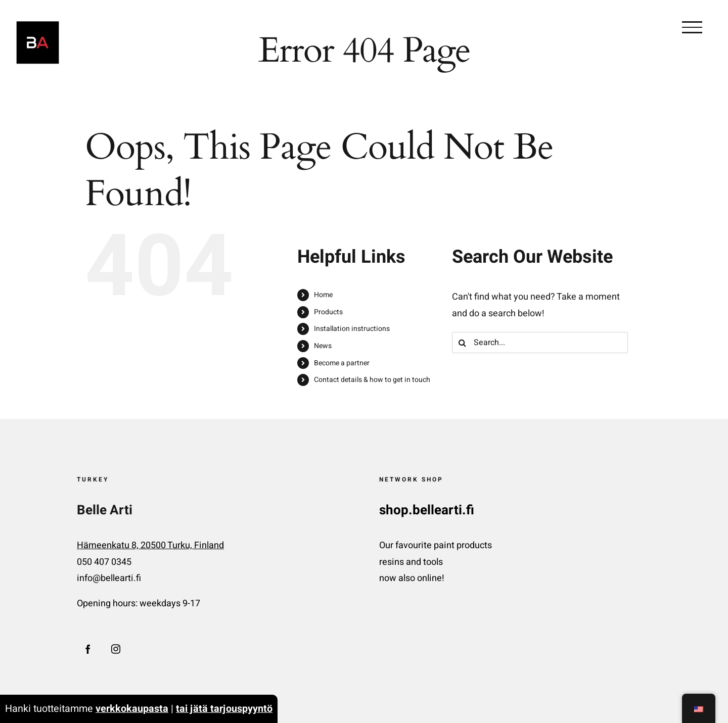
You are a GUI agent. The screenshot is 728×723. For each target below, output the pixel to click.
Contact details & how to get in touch (372, 380)
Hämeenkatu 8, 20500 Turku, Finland (150, 545)
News (323, 346)
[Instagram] (116, 649)
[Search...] (540, 343)
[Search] (463, 343)
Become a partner (342, 363)
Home (323, 295)
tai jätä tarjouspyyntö (224, 709)
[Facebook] (88, 649)
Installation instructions (352, 329)
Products (328, 312)
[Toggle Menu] (692, 27)
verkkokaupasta (132, 709)
